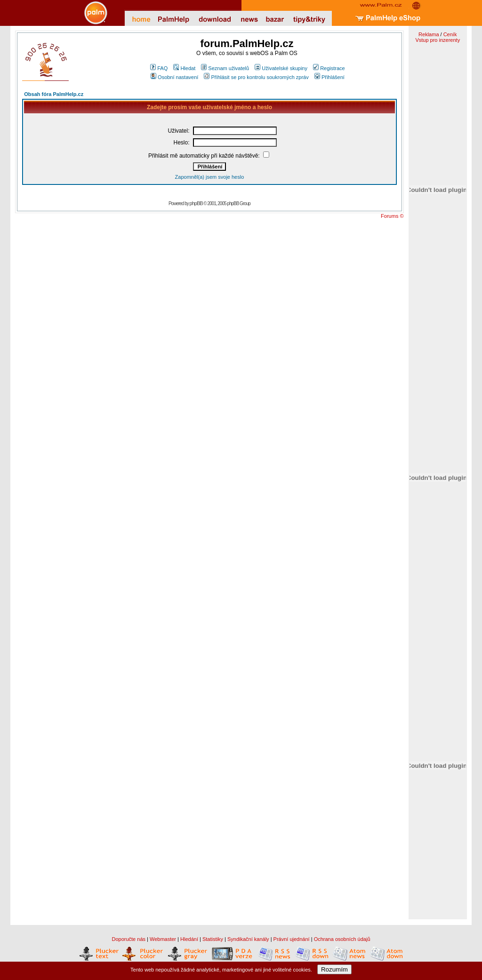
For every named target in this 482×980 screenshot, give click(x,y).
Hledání (189, 939)
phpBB (196, 203)
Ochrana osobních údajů (342, 939)
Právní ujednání (292, 939)
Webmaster (163, 939)
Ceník (450, 34)
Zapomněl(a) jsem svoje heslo (210, 177)
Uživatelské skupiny (281, 68)
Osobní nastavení (174, 77)
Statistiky (213, 939)
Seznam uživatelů (225, 68)
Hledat (184, 68)
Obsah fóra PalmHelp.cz (54, 94)
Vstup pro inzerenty (438, 40)
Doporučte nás (129, 939)
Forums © (392, 216)
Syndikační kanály (248, 939)
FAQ (159, 68)
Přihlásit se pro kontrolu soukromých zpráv (256, 77)
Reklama (429, 34)
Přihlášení (329, 77)
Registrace (329, 68)
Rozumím (334, 969)
